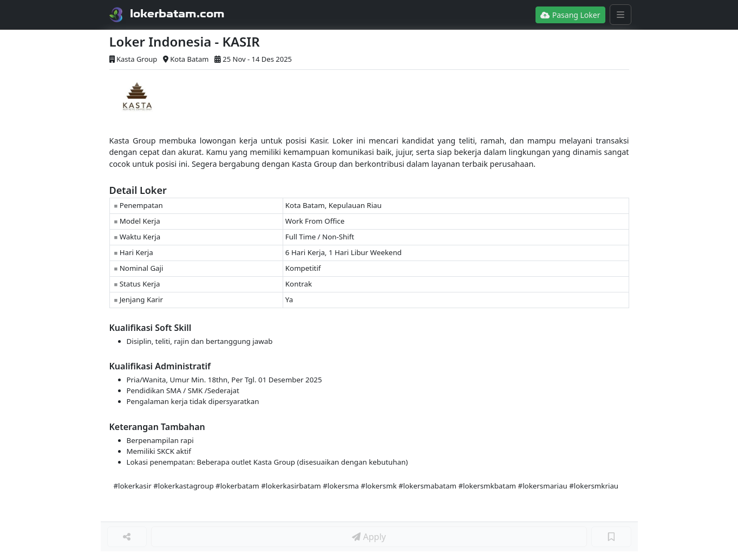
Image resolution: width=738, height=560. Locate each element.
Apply (369, 537)
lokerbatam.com (177, 14)
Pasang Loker (570, 15)
